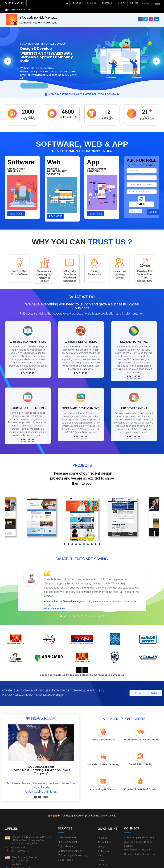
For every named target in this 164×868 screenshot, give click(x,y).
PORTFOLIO (108, 3)
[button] (8, 52)
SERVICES (92, 3)
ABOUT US (77, 3)
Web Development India (28, 332)
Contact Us (103, 861)
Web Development (68, 828)
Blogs (101, 857)
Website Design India (81, 332)
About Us (102, 834)
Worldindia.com (18, 865)
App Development (134, 405)
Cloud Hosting (65, 850)
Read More (16, 207)
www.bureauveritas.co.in (57, 599)
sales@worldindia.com (39, 3)
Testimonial (104, 848)
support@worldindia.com (137, 840)
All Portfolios (104, 839)
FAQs (100, 852)
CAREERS (134, 3)
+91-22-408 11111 (15, 3)
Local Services (89, 865)
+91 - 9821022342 (20, 847)
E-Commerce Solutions (28, 399)
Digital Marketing (134, 332)
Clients (101, 843)
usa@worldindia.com (141, 832)
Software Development (81, 405)
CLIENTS (122, 3)
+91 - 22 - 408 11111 (21, 844)
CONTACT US (148, 3)
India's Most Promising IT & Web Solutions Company (82, 88)
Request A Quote (34, 80)
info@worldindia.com (144, 845)
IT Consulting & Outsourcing (73, 846)
